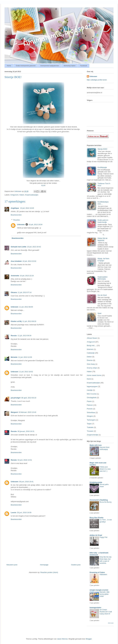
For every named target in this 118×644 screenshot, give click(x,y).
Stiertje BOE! (102, 149)
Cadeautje (91, 353)
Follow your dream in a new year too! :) (105, 469)
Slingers (90, 416)
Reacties (17, 220)
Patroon (90, 405)
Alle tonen (111, 623)
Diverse (90, 360)
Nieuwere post (12, 565)
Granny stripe (92, 368)
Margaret (14, 412)
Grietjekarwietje (96, 482)
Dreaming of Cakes (97, 572)
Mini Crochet (92, 394)
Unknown (21, 224)
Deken (89, 357)
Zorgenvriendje (93, 435)
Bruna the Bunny (106, 502)
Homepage (44, 565)
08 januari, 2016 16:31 (26, 431)
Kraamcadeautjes (32, 195)
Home (9, 66)
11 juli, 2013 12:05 (25, 357)
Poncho (90, 409)
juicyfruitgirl (16, 398)
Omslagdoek (92, 398)
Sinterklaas (91, 412)
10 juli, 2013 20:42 (34, 247)
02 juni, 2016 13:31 (25, 460)
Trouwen (90, 431)
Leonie (13, 513)
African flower (92, 338)
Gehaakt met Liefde (19, 247)
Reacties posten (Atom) (49, 572)
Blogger (89, 639)
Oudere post (76, 565)
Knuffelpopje (102, 167)
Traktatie (90, 427)
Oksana (14, 292)
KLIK (43, 185)
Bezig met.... (92, 345)
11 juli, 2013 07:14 (25, 292)
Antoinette (15, 276)
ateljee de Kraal (96, 535)
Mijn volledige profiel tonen (97, 80)
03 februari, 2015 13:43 (27, 412)
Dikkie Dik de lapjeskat (102, 239)
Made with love (96, 445)
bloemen (90, 349)
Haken (22, 195)
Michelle (14, 357)
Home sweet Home (94, 375)
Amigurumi (14, 195)
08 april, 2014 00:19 (29, 398)
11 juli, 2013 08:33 (29, 321)
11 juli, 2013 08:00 (26, 307)
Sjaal (99, 313)
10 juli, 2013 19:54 (36, 224)
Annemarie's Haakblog (99, 500)
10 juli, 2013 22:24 (27, 276)
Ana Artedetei (16, 261)
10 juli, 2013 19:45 (27, 208)
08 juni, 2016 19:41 (26, 482)
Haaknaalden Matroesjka (103, 278)
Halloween (103, 575)
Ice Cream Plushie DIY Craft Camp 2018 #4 (106, 612)
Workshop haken (70, 66)
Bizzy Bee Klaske (96, 518)
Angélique (15, 208)
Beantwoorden (16, 215)
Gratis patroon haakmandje (103, 221)
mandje (90, 390)
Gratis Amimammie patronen (26, 66)
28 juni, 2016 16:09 (24, 513)
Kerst (89, 379)
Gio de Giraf (102, 295)
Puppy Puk (103, 537)
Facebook (84, 66)
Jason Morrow (62, 639)
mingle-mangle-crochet (99, 590)
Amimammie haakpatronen (50, 66)
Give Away (91, 364)
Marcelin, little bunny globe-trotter (104, 594)
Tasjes (89, 424)
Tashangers (91, 420)
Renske (14, 336)
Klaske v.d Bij (16, 321)
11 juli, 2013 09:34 (24, 336)
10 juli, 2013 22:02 (29, 261)
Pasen (89, 401)
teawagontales (95, 608)
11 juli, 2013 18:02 (26, 372)
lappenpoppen (92, 386)
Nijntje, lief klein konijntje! (103, 260)
